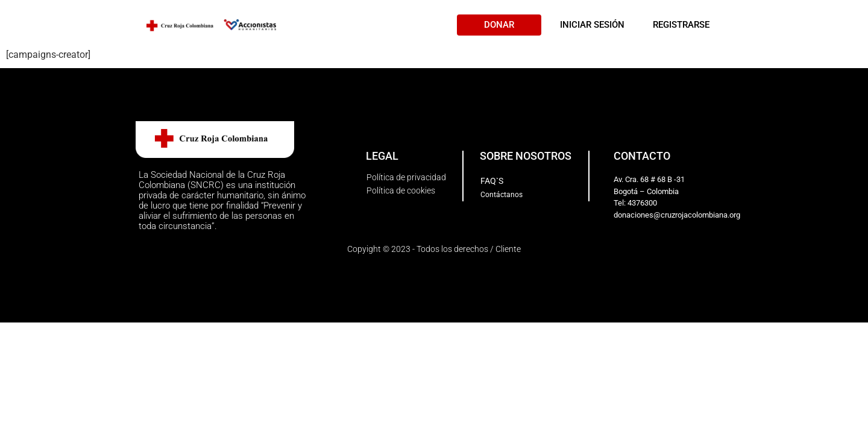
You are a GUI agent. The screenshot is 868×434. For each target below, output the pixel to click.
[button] (499, 25)
